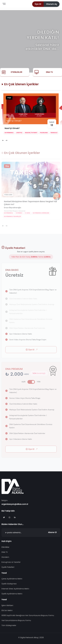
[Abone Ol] (31, 533)
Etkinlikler (16, 72)
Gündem (5, 557)
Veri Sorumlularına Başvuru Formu (16, 620)
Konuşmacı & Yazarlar (11, 562)
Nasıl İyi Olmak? (12, 129)
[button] (38, 4)
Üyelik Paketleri (8, 567)
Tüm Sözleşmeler (9, 625)
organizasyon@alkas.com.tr (15, 504)
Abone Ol (52, 532)
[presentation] (3, 141)
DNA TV (49, 72)
